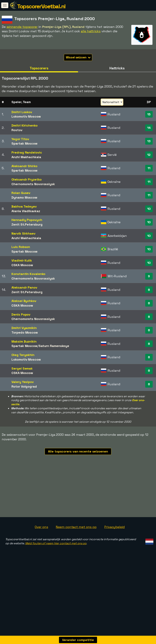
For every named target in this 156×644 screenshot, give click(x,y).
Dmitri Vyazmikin (24, 328)
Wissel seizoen (78, 57)
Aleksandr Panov (24, 287)
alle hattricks (91, 31)
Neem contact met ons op (76, 560)
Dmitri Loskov (22, 112)
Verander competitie (78, 640)
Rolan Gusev (21, 193)
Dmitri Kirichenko (24, 125)
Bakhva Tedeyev (24, 206)
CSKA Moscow (22, 265)
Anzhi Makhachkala (26, 157)
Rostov (17, 130)
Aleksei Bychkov (24, 301)
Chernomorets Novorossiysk (33, 184)
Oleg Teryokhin (23, 355)
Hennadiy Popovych (27, 220)
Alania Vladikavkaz (26, 211)
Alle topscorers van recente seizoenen (78, 451)
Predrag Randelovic (27, 152)
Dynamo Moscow (24, 197)
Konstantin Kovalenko (28, 274)
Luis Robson (21, 247)
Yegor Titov (20, 139)
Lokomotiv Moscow (26, 116)
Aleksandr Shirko (24, 166)
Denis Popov (21, 314)
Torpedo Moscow (25, 332)
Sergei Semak (22, 368)
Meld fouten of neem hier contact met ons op (56, 577)
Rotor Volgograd (24, 386)
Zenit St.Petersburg (27, 224)
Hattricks (117, 68)
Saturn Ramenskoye (54, 346)
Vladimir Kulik (22, 260)
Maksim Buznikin (24, 341)
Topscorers (39, 68)
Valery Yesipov (23, 382)
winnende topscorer (22, 27)
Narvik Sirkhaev (23, 233)
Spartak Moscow (24, 143)
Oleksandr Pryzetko (26, 179)
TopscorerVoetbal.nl (41, 6)
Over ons (41, 560)
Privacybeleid (115, 560)
